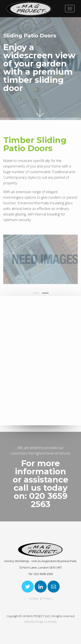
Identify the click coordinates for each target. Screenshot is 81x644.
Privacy (47, 599)
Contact (34, 599)
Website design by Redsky (41, 622)
